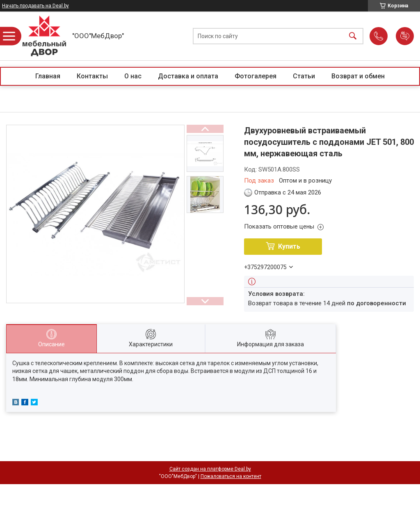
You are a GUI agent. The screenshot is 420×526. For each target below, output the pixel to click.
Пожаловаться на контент (231, 476)
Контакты (92, 76)
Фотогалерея (256, 76)
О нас (133, 76)
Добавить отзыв (405, 36)
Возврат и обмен (358, 76)
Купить (289, 246)
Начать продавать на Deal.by (35, 6)
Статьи (304, 76)
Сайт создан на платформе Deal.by (210, 469)
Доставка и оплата (188, 76)
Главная (48, 76)
